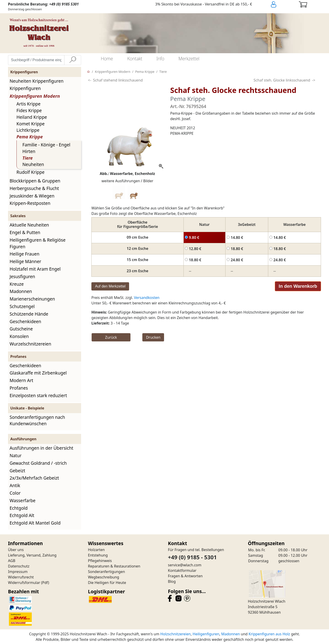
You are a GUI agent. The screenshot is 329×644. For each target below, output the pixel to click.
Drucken (153, 337)
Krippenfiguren (25, 88)
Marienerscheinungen (32, 299)
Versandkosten (147, 298)
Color (15, 493)
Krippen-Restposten (30, 203)
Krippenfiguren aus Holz (269, 634)
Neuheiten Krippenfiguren (37, 81)
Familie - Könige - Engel (46, 145)
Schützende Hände (29, 314)
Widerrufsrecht (21, 577)
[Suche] (73, 60)
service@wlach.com (185, 565)
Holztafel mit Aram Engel (35, 269)
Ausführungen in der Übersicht (41, 448)
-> (314, 80)
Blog (172, 581)
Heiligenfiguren (206, 634)
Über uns (16, 550)
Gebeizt (17, 471)
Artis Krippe (28, 104)
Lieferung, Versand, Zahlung (32, 555)
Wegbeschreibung (103, 577)
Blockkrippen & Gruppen (35, 181)
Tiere (28, 158)
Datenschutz (19, 566)
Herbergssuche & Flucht (34, 188)
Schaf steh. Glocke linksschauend (282, 80)
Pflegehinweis (100, 561)
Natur (16, 455)
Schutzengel (22, 306)
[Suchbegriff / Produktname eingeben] (36, 60)
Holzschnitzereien (176, 634)
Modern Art (21, 380)
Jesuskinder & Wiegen (32, 196)
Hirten (29, 151)
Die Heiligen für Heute (107, 583)
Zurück (111, 337)
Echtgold (19, 508)
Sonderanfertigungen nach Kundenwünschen (37, 420)
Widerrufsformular (24, 583)
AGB (12, 561)
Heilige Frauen (24, 254)
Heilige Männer (25, 261)
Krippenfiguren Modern (35, 96)
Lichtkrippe (28, 130)
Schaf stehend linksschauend (118, 80)
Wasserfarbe (23, 500)
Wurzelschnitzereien (30, 344)
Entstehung (98, 555)
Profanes (19, 388)
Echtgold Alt (22, 515)
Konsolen (19, 336)
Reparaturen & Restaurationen (114, 566)
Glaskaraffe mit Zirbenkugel (38, 373)
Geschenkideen (25, 321)
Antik (15, 485)
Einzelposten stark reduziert (38, 395)
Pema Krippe (30, 137)
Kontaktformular (182, 570)
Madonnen (21, 291)
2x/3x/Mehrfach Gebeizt (34, 478)
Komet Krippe (31, 124)
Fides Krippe (29, 110)
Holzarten (96, 550)
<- (90, 80)
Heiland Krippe (32, 117)
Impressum (18, 572)
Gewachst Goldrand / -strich (38, 463)
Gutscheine (21, 329)
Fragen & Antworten (185, 576)
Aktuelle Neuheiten (29, 225)
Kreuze (17, 284)
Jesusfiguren (22, 276)
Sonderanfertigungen (106, 572)
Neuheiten (33, 164)
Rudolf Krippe (31, 172)
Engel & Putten (25, 232)
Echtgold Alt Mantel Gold (35, 523)
